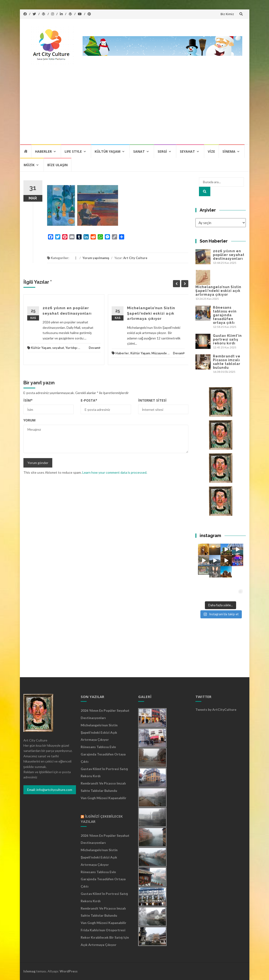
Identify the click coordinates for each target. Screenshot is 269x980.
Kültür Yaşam (108, 151)
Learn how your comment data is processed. (115, 472)
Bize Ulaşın (57, 165)
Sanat (139, 151)
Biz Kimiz (227, 14)
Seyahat (187, 151)
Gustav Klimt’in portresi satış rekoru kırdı (227, 339)
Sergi (162, 151)
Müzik (29, 165)
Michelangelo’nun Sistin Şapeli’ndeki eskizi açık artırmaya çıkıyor (151, 313)
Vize (211, 151)
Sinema (229, 151)
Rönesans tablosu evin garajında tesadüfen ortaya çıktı (225, 315)
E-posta (89, 400)
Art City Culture (135, 258)
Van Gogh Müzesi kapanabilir (104, 798)
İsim (28, 400)
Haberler (43, 151)
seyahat (58, 348)
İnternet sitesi (152, 400)
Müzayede (159, 353)
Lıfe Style (73, 151)
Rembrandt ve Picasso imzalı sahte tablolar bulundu (227, 362)
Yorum (29, 420)
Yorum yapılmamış (96, 258)
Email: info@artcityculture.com (50, 790)
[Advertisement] (135, 108)
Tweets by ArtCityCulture (216, 709)
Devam (95, 348)
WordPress (69, 971)
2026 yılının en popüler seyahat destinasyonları (229, 255)
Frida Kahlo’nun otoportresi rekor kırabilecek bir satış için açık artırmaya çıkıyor (105, 937)
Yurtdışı (71, 348)
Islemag (29, 971)
